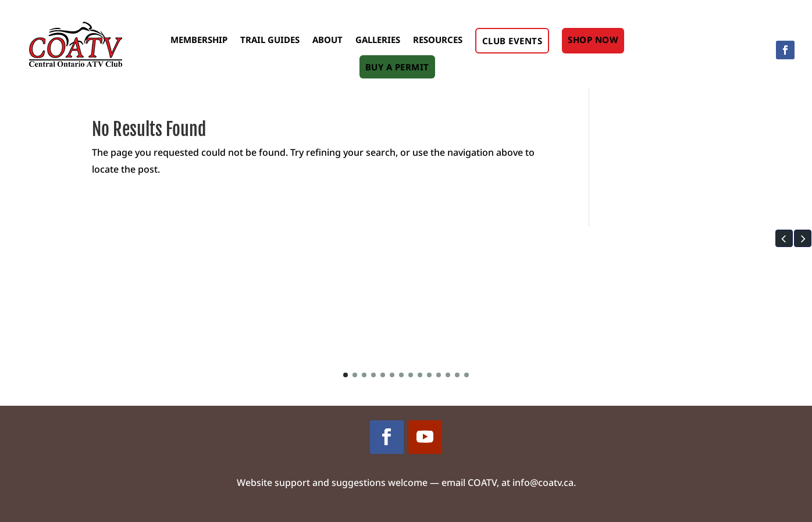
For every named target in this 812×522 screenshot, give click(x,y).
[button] (784, 238)
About (327, 40)
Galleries (378, 40)
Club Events (512, 41)
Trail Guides (270, 40)
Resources (438, 40)
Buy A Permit (397, 67)
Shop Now (593, 40)
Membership (199, 40)
